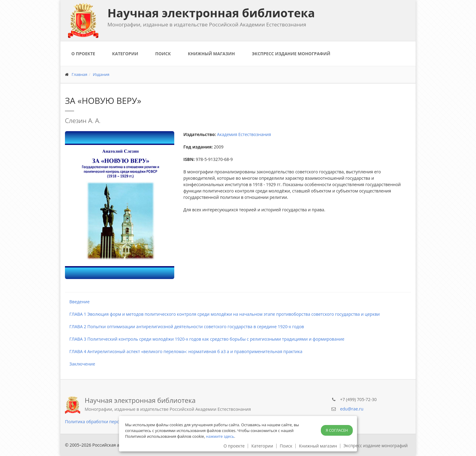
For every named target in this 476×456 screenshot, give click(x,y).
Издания (101, 74)
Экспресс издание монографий (291, 54)
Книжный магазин (211, 54)
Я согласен (337, 430)
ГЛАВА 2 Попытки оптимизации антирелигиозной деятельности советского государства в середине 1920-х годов (184, 327)
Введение (77, 302)
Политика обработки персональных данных (111, 422)
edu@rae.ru (352, 409)
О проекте (83, 54)
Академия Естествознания (244, 134)
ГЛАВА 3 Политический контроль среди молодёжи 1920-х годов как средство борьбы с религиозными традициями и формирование (205, 339)
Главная (80, 74)
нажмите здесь (220, 436)
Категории (125, 54)
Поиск (163, 54)
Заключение (80, 364)
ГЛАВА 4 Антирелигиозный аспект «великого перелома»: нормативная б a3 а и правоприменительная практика (184, 351)
